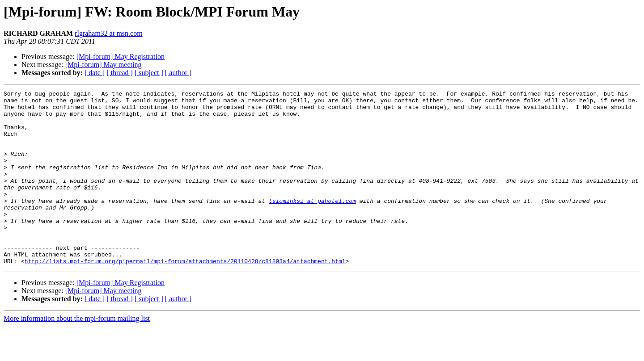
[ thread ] (120, 73)
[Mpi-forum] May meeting (104, 65)
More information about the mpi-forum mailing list (77, 353)
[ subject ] (149, 73)
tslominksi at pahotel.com (312, 223)
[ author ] (178, 73)
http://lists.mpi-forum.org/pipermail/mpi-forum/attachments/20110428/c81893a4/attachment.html (185, 296)
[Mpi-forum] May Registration (121, 57)
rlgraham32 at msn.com (109, 33)
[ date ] (95, 73)
